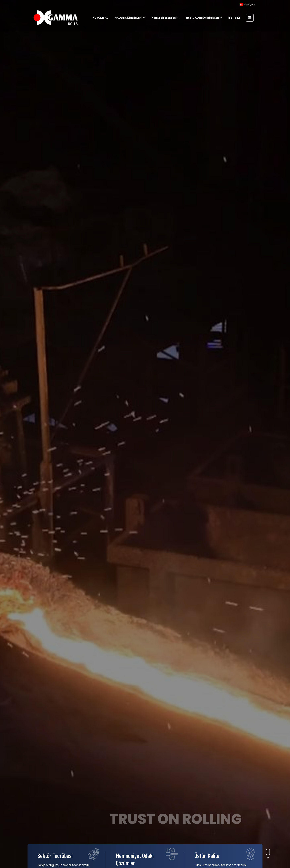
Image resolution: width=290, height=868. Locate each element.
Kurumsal (100, 18)
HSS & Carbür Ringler (202, 18)
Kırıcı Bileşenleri (164, 18)
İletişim (234, 18)
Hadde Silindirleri (128, 18)
